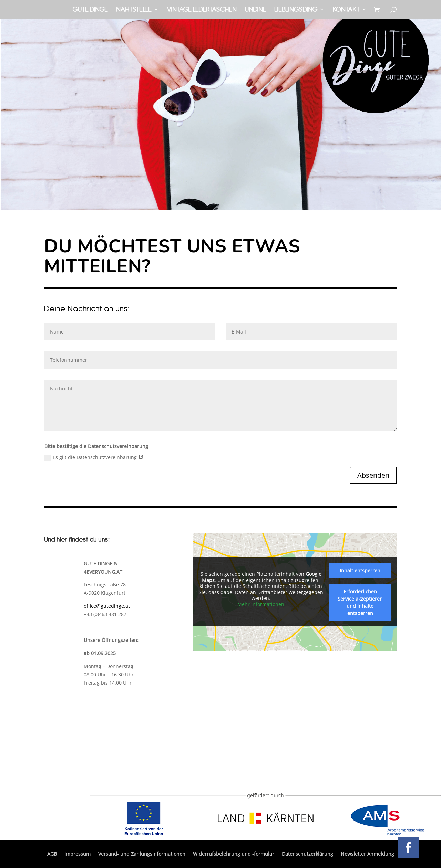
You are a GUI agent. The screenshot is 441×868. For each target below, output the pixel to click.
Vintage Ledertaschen (202, 10)
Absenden (373, 475)
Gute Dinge (90, 10)
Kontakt (346, 10)
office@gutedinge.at (107, 606)
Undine (255, 10)
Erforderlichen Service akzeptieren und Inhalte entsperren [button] (360, 602)
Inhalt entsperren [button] (360, 570)
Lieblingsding (296, 10)
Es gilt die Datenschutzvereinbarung (94, 457)
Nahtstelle (134, 10)
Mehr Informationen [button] (261, 604)
